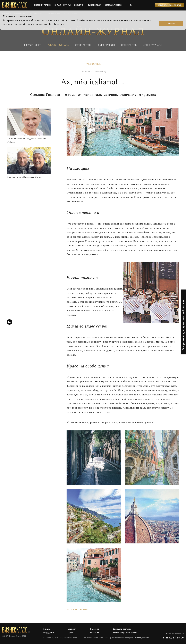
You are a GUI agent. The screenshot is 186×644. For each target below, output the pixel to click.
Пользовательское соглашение (96, 638)
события (79, 5)
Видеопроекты (106, 45)
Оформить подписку (122, 629)
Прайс (70, 632)
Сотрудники (48, 632)
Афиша (46, 629)
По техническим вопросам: (130, 638)
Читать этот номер (77, 610)
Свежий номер (33, 45)
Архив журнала (153, 45)
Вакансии (94, 629)
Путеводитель (93, 64)
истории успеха (43, 5)
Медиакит (72, 629)
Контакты (94, 632)
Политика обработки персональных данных (61, 638)
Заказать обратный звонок (125, 632)
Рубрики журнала (58, 45)
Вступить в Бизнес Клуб (170, 5)
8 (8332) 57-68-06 (173, 638)
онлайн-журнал (62, 5)
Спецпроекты (129, 45)
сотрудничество (113, 5)
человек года (94, 5)
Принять (171, 23)
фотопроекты (83, 45)
